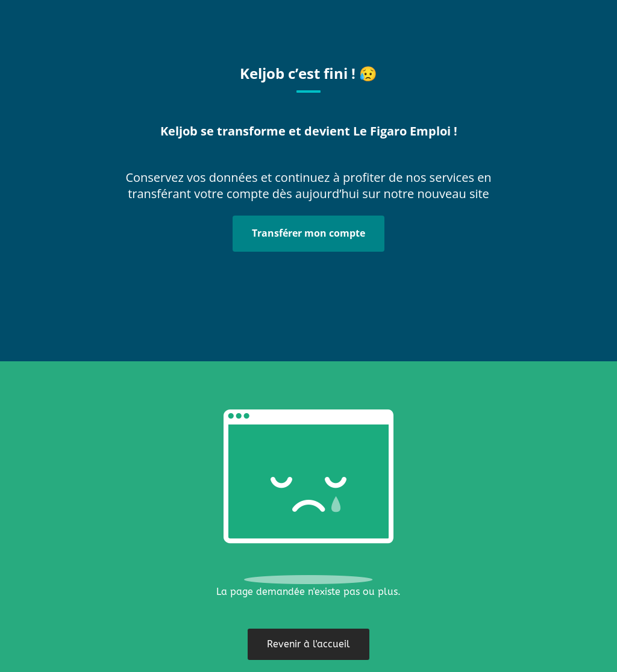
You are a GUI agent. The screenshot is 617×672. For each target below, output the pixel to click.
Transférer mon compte (308, 233)
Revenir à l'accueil (308, 644)
